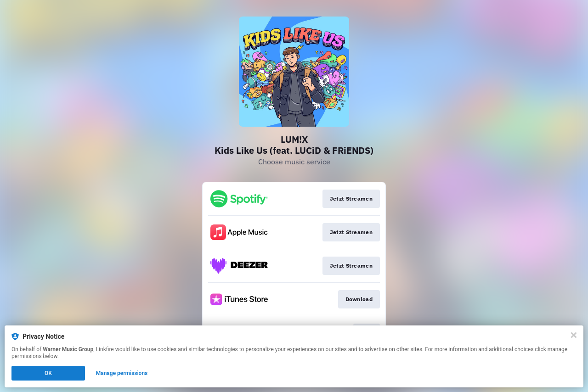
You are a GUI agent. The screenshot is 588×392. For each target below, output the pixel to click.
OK (48, 373)
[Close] (574, 335)
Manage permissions (122, 373)
